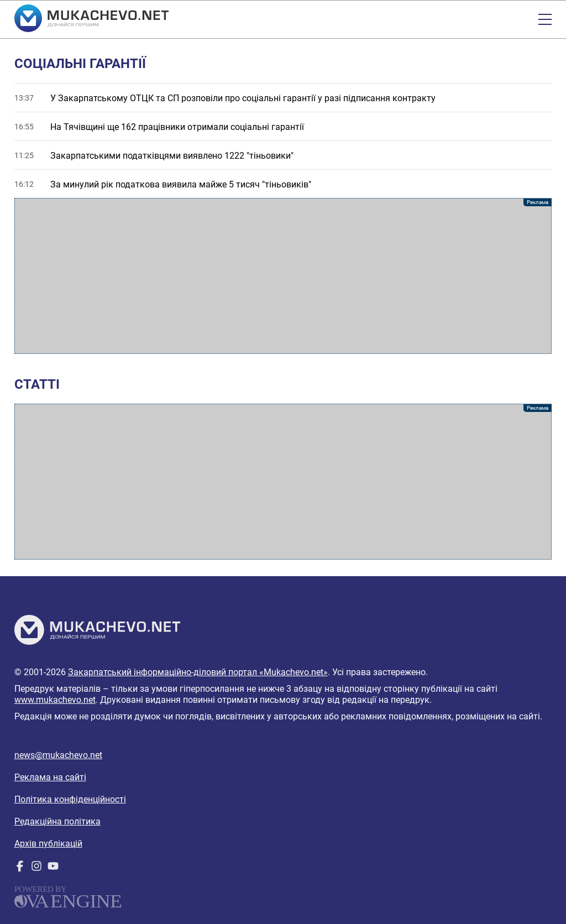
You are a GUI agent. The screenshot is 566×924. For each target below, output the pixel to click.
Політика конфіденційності (70, 799)
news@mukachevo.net (58, 755)
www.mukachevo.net (55, 700)
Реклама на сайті (50, 777)
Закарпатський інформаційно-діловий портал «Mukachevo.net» (198, 672)
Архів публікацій (48, 844)
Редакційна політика (57, 821)
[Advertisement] (283, 276)
